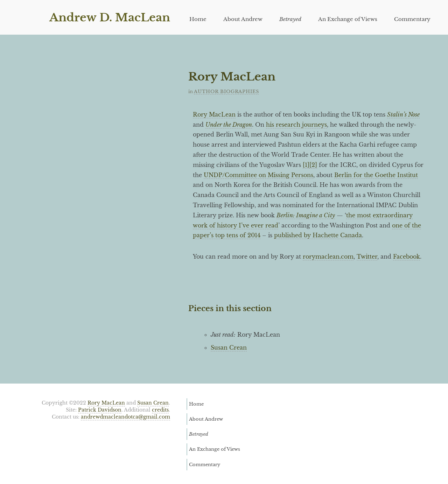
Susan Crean (229, 348)
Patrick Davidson (100, 410)
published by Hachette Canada (318, 235)
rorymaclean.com (328, 257)
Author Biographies (226, 92)
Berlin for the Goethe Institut (376, 175)
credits (160, 410)
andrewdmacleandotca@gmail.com (125, 417)
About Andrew (243, 19)
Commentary (412, 19)
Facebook (407, 257)
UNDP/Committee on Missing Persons (258, 175)
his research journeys (296, 125)
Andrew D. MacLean (110, 17)
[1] (306, 165)
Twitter (367, 257)
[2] (313, 165)
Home (198, 19)
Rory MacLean (214, 114)
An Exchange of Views (348, 19)
